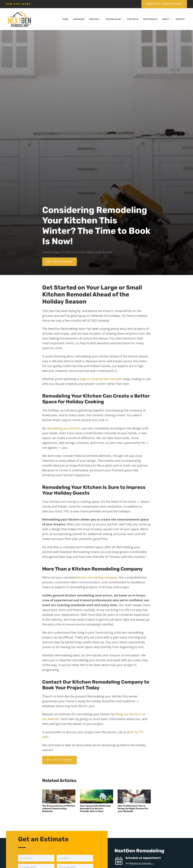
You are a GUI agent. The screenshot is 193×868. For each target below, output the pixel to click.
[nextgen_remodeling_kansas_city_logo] (19, 19)
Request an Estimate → (142, 863)
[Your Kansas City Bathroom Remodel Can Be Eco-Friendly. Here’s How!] (96, 796)
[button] (100, 19)
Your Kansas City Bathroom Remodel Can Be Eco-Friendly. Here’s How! (95, 809)
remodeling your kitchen (63, 428)
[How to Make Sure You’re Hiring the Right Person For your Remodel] (134, 796)
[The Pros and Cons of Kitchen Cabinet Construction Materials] (59, 796)
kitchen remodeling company (97, 577)
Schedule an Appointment (143, 858)
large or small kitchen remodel (101, 379)
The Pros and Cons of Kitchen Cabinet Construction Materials (59, 809)
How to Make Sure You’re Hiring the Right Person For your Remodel (133, 809)
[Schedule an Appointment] (120, 861)
